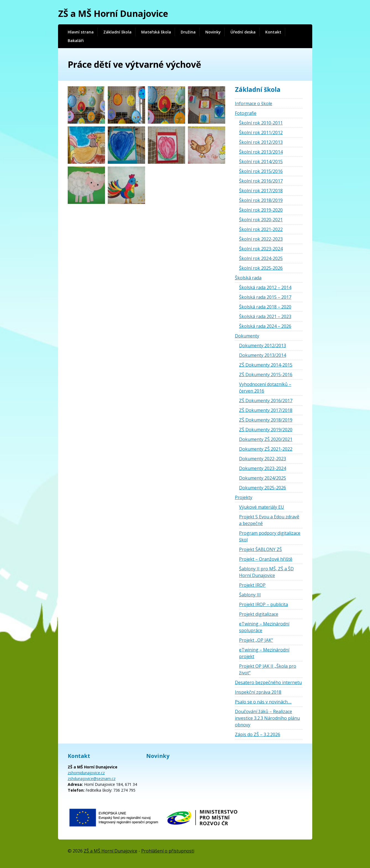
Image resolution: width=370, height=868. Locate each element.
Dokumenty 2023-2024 (263, 468)
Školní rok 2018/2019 (261, 200)
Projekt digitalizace (259, 614)
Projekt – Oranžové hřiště (266, 559)
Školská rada (248, 278)
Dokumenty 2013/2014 (263, 355)
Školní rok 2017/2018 (261, 191)
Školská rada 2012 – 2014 (265, 287)
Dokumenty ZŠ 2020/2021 (266, 439)
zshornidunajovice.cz (86, 773)
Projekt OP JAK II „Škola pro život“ (268, 669)
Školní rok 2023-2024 (261, 249)
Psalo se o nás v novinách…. (263, 702)
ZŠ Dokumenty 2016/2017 (266, 401)
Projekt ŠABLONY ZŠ (260, 549)
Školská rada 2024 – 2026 (265, 326)
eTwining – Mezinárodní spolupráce (264, 627)
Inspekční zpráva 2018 (258, 692)
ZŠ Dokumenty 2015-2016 (266, 375)
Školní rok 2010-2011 (261, 123)
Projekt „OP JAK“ (256, 640)
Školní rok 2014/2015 (261, 162)
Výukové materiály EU (262, 507)
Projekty (244, 497)
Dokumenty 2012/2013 (263, 345)
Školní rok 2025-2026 (261, 268)
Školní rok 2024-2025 (261, 258)
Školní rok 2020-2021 (261, 220)
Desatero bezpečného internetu (268, 682)
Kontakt (273, 32)
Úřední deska (243, 32)
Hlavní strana (81, 32)
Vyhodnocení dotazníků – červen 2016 (265, 388)
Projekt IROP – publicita (263, 604)
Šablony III (250, 595)
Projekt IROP (252, 585)
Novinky (213, 32)
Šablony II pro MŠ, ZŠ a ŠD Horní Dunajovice (266, 572)
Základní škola (117, 32)
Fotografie (246, 113)
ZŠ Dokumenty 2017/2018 (266, 410)
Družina (188, 32)
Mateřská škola (156, 32)
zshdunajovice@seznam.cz (92, 779)
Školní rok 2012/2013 (261, 142)
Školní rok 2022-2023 (261, 239)
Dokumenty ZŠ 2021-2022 (266, 449)
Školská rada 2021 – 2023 (265, 316)
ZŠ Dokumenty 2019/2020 (266, 430)
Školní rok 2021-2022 (261, 229)
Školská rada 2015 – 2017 (265, 297)
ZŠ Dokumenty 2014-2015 (266, 365)
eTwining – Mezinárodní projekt (264, 653)
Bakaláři (76, 41)
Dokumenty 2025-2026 (263, 488)
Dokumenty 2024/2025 (263, 478)
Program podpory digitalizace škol (270, 536)
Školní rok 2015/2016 (261, 171)
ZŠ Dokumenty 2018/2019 (266, 420)
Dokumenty (247, 336)
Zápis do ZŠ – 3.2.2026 (258, 734)
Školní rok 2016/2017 (261, 181)
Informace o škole (254, 103)
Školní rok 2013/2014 (261, 152)
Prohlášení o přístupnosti (168, 851)
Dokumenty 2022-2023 (263, 459)
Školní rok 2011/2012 (261, 132)
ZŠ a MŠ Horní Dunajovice (113, 13)
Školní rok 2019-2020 (261, 210)
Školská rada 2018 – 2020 (265, 307)
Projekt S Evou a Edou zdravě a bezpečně (269, 520)
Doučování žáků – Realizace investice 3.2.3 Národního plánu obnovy (267, 718)
